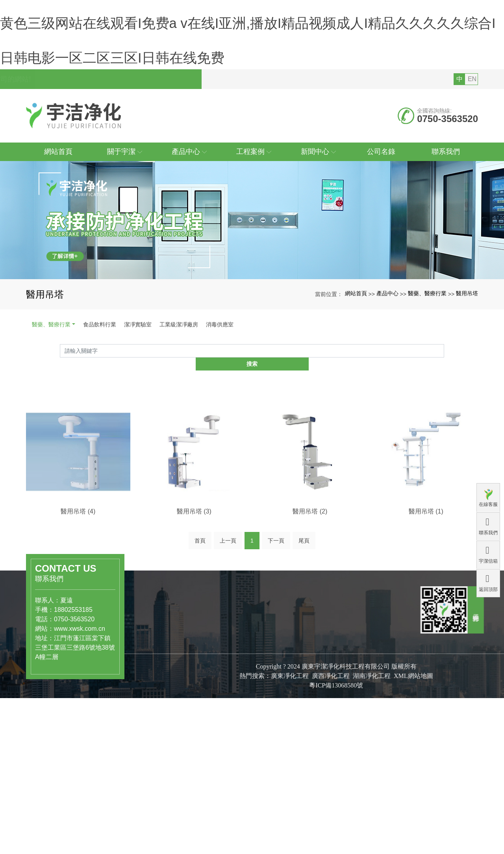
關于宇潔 (224, 709)
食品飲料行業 (100, 394)
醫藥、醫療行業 (427, 363)
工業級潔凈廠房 (179, 394)
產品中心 (387, 363)
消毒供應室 (220, 394)
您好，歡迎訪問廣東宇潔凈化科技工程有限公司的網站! (116, 148)
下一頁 (276, 601)
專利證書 (220, 751)
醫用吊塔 (467, 363)
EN (472, 148)
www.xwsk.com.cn (57, 685)
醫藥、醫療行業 (51, 394)
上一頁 (228, 601)
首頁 (200, 601)
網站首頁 (356, 363)
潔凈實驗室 (138, 394)
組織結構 (220, 743)
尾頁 (304, 601)
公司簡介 (220, 726)
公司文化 (220, 735)
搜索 (444, 422)
